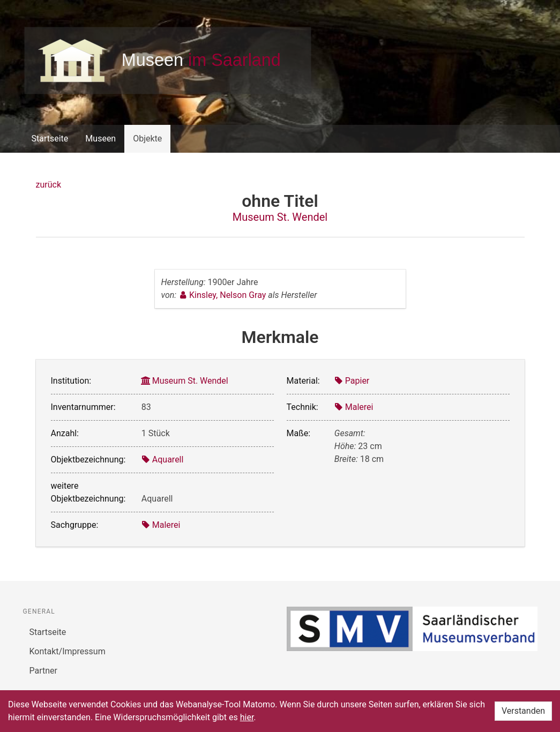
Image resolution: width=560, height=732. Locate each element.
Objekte (147, 139)
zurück (48, 185)
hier (247, 717)
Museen (100, 139)
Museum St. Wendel (280, 217)
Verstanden (523, 711)
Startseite (50, 139)
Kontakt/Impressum (68, 651)
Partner (44, 671)
